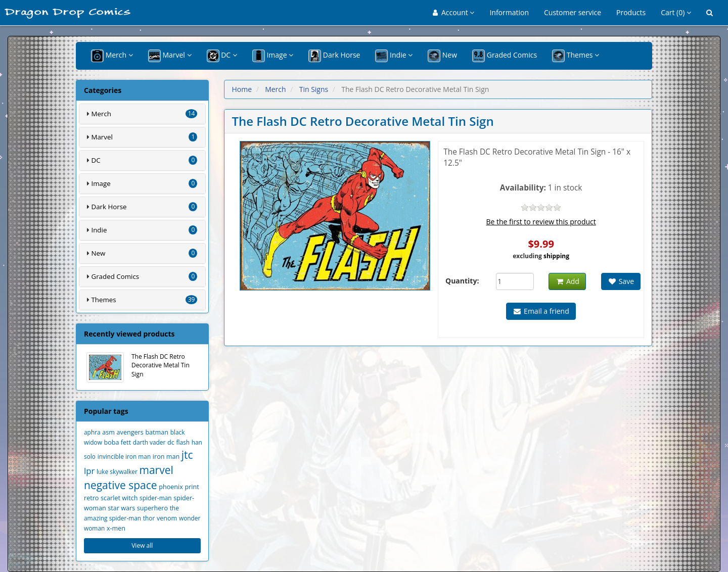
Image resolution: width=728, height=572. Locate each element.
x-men (116, 528)
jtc (187, 455)
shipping (556, 256)
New (442, 56)
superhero (152, 508)
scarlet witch (119, 498)
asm (108, 432)
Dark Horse (334, 56)
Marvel (170, 56)
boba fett (118, 442)
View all (142, 545)
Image (273, 56)
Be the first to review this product (541, 222)
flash (183, 442)
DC (222, 56)
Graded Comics (505, 56)
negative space (121, 485)
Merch (112, 56)
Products (631, 12)
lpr (89, 471)
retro (91, 498)
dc (171, 442)
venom (167, 518)
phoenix (171, 487)
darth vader (149, 442)
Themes (576, 56)
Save (621, 281)
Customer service (573, 12)
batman (157, 432)
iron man (166, 457)
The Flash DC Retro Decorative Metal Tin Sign (138, 367)
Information (509, 12)
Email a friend (541, 311)
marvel (156, 470)
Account (454, 12)
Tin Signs (314, 89)
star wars (121, 508)
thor (149, 518)
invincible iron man (124, 456)
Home (242, 89)
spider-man (156, 498)
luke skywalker (117, 471)
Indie (394, 56)
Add (567, 281)
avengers (130, 432)
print (192, 487)
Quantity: (462, 281)
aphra (92, 432)
